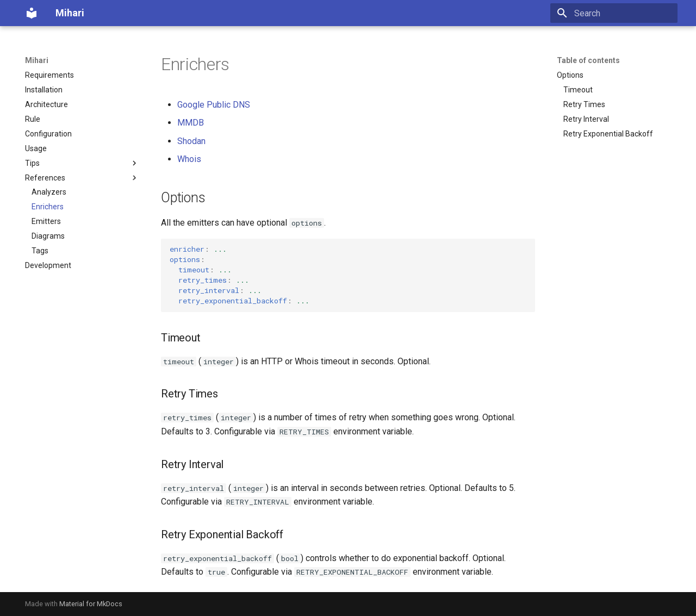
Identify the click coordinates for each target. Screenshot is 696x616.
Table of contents (588, 60)
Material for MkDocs (91, 604)
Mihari (37, 60)
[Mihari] (32, 13)
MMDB (191, 123)
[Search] (614, 13)
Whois (189, 159)
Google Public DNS (214, 105)
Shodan (191, 141)
